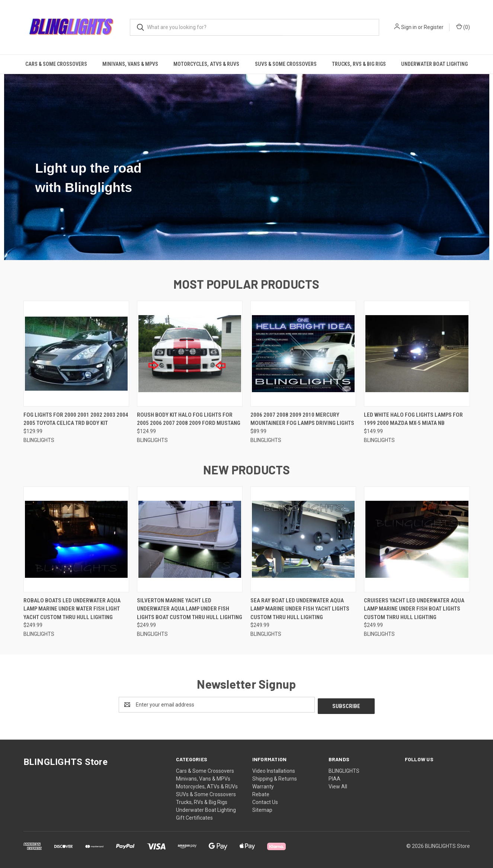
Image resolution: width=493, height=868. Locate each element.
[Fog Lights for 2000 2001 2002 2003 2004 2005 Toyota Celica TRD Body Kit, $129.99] (76, 354)
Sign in (409, 27)
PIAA (334, 777)
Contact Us (265, 801)
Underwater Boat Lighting (434, 64)
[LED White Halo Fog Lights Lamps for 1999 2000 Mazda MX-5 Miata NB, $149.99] (417, 354)
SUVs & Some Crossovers (286, 64)
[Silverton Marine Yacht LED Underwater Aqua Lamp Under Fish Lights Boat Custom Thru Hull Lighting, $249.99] (190, 539)
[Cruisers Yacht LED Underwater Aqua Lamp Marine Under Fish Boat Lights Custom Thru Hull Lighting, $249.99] (417, 539)
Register (434, 27)
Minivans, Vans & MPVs (130, 64)
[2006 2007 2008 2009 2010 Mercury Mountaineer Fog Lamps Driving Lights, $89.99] (303, 354)
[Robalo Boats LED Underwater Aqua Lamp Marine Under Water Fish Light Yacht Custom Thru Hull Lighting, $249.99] (76, 539)
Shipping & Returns (275, 777)
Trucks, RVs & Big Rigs (359, 64)
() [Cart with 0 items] (463, 27)
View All (338, 785)
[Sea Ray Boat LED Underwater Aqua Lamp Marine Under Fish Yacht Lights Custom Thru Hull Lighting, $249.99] (303, 539)
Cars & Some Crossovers (56, 64)
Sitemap (262, 808)
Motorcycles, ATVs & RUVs (206, 64)
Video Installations (274, 769)
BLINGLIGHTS (344, 769)
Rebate (261, 793)
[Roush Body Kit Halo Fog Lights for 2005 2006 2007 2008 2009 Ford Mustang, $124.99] (190, 354)
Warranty (263, 785)
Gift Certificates (194, 816)
